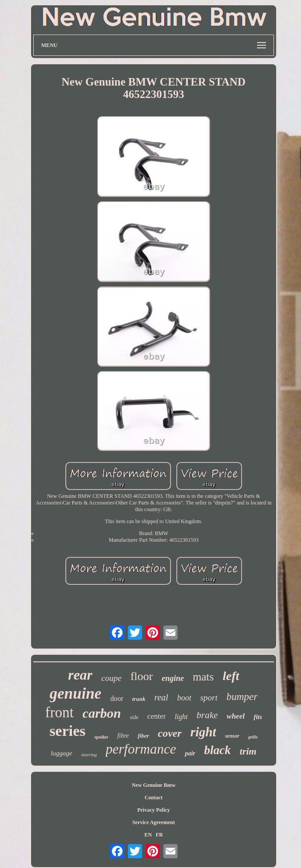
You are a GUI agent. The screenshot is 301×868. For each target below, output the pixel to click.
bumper (242, 697)
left (231, 676)
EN (148, 835)
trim (248, 751)
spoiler (102, 737)
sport (209, 698)
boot (184, 698)
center (157, 716)
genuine (76, 694)
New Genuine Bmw (154, 785)
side (134, 717)
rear (80, 675)
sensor (232, 736)
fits (258, 717)
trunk (139, 699)
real (161, 697)
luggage (61, 753)
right (203, 732)
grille (253, 737)
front (59, 712)
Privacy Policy (154, 810)
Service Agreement (154, 822)
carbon (102, 713)
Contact (154, 798)
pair (190, 753)
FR (159, 835)
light (181, 717)
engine (173, 678)
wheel (236, 716)
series (67, 731)
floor (142, 676)
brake (207, 715)
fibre (123, 736)
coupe (111, 678)
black (218, 750)
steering (89, 755)
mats (203, 677)
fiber (143, 736)
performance (141, 749)
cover (170, 733)
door (117, 698)
